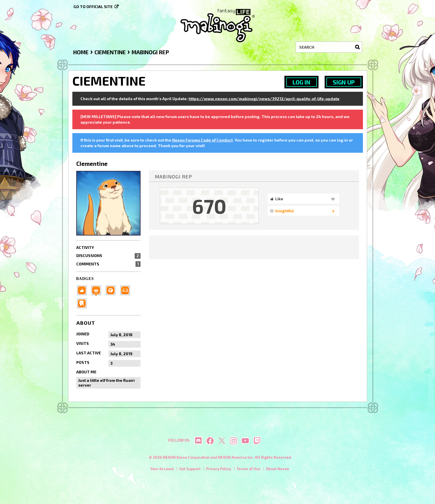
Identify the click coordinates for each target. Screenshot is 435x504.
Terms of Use (249, 470)
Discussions (109, 256)
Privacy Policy (219, 470)
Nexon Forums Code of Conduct (202, 140)
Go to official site (93, 7)
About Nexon (278, 470)
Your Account (162, 470)
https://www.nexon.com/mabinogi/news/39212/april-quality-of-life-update (264, 99)
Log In (301, 82)
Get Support (190, 470)
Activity (85, 247)
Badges (85, 279)
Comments (109, 264)
